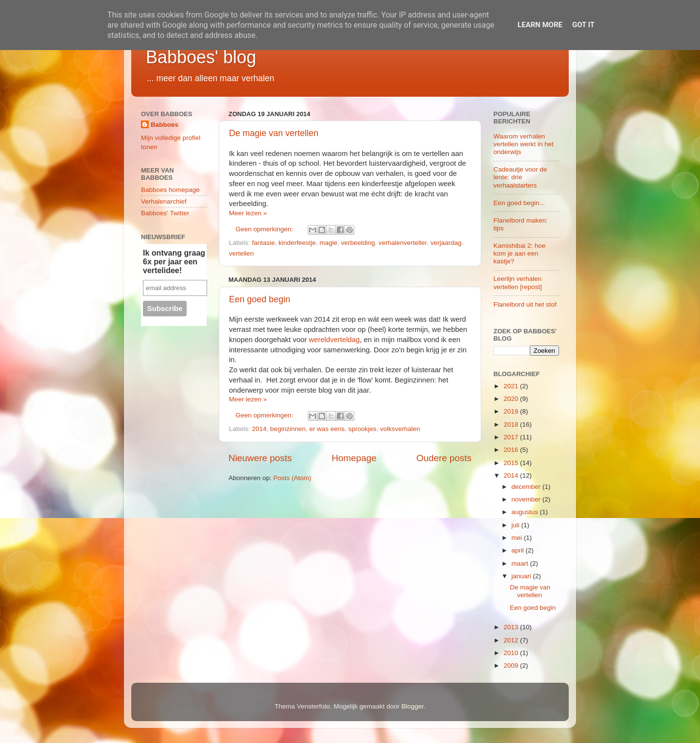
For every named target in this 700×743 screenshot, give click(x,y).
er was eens (327, 429)
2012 (512, 640)
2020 (512, 399)
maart (521, 563)
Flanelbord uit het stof (525, 304)
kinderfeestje (297, 243)
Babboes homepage (170, 190)
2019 (512, 411)
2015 (512, 463)
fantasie (263, 243)
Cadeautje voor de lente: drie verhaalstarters (520, 177)
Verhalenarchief (164, 201)
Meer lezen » (248, 213)
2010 (512, 653)
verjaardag (446, 243)
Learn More (540, 25)
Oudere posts (444, 458)
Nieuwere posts (260, 458)
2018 (512, 424)
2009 (512, 665)
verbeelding (358, 243)
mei (518, 538)
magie (328, 243)
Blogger (413, 706)
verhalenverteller (403, 243)
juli (516, 525)
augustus (526, 512)
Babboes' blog (201, 57)
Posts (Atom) (292, 478)
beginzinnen (288, 429)
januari (522, 576)
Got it (583, 25)
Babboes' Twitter (165, 213)
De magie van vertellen (274, 133)
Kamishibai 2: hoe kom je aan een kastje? (519, 253)
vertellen (241, 253)
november (527, 499)
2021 (512, 386)
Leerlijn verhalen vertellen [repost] (518, 283)
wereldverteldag (334, 340)
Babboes (165, 125)
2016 (512, 450)
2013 (512, 627)
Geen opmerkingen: (265, 229)
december (527, 487)
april (518, 550)
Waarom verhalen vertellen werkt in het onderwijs (524, 144)
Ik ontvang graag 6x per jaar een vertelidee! (174, 262)
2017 (512, 437)
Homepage (354, 458)
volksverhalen (400, 429)
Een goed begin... (519, 203)
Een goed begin (260, 299)
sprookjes (363, 429)
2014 (259, 429)
